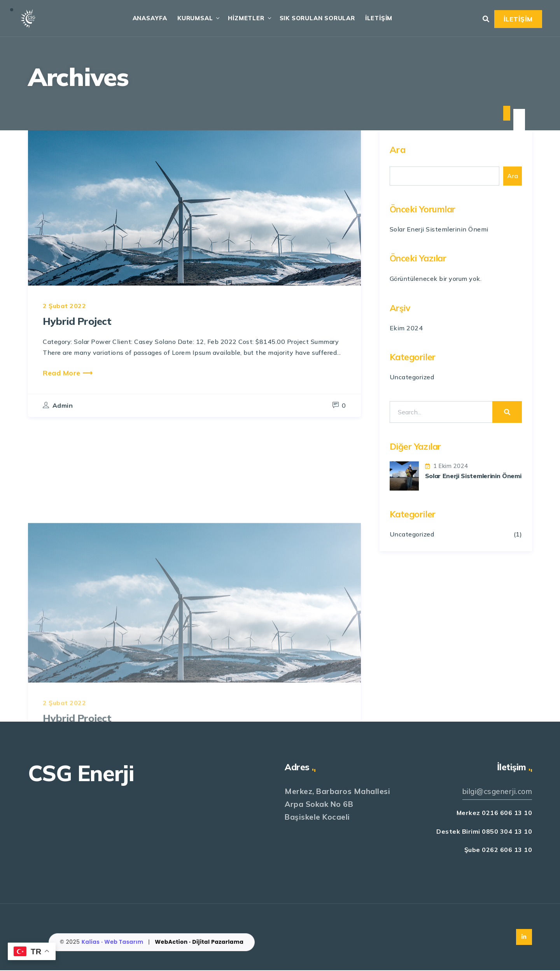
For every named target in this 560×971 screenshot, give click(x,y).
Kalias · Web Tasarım (113, 943)
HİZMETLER (245, 18)
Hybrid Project (80, 338)
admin (63, 423)
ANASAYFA (148, 18)
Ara (398, 150)
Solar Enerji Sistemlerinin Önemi (439, 230)
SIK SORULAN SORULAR (316, 18)
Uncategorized (412, 377)
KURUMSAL (193, 18)
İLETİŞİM (377, 18)
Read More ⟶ (68, 390)
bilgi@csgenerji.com (497, 792)
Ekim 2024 (406, 328)
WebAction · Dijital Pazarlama (199, 943)
